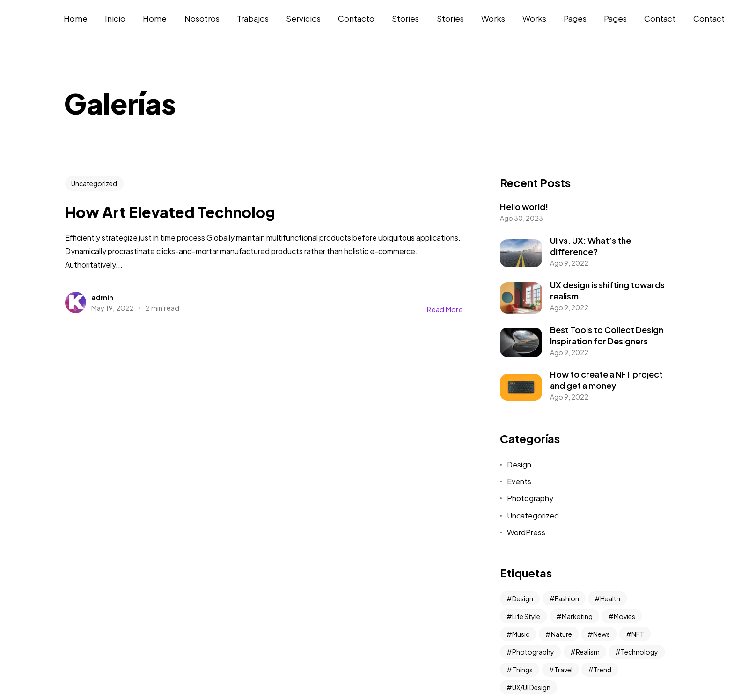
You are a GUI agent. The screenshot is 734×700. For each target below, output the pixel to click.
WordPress (526, 532)
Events (519, 481)
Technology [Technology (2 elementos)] (639, 652)
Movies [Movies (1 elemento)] (624, 616)
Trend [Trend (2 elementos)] (602, 670)
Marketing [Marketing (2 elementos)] (577, 616)
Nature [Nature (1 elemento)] (562, 634)
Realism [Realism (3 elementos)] (588, 652)
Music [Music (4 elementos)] (521, 634)
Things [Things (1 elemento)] (522, 670)
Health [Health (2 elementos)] (610, 598)
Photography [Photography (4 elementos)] (533, 652)
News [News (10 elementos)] (602, 634)
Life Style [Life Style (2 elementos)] (526, 616)
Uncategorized (94, 183)
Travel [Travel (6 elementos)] (563, 670)
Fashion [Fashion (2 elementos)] (567, 598)
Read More (445, 309)
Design (519, 464)
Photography (530, 498)
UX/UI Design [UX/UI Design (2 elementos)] (531, 687)
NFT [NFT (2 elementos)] (638, 634)
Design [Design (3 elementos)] (523, 598)
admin (102, 297)
